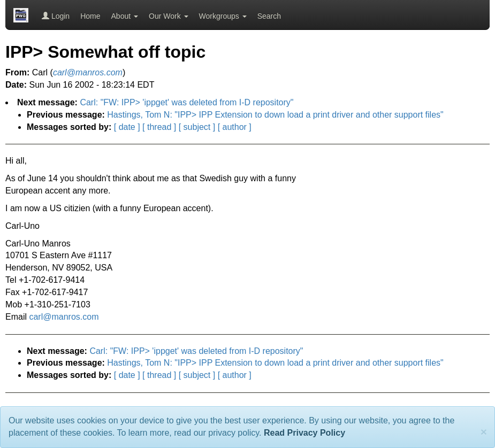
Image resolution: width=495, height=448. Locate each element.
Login (56, 16)
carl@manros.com (64, 317)
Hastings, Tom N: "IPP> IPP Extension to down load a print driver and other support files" (275, 115)
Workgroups (223, 16)
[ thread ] (159, 127)
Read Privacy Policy (304, 433)
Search (269, 16)
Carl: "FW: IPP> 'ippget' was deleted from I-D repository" (186, 102)
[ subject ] (197, 127)
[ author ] (235, 127)
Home (90, 16)
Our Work (169, 16)
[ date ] (127, 127)
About (125, 16)
